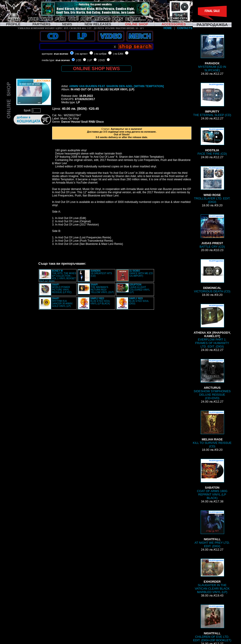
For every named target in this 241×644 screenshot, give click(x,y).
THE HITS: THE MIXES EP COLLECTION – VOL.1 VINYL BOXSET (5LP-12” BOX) (58, 276)
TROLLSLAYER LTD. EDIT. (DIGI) (212, 185)
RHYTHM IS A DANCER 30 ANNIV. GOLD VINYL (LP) (62, 302)
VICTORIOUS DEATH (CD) (212, 276)
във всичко (61, 54)
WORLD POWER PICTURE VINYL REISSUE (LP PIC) (62, 288)
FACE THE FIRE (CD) (212, 141)
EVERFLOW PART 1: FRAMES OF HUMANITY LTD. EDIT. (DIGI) (212, 326)
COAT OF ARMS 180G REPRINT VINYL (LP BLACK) (212, 479)
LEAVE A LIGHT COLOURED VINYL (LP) (140, 288)
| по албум (100, 54)
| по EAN (118, 54)
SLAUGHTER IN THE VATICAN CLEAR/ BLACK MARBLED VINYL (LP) (212, 576)
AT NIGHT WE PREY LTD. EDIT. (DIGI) (212, 529)
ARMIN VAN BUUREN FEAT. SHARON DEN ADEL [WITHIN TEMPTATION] (116, 86)
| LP (90, 60)
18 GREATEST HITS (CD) (101, 273)
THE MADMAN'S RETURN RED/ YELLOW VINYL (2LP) (102, 288)
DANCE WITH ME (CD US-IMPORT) (141, 273)
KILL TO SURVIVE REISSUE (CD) (212, 429)
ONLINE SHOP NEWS (97, 68)
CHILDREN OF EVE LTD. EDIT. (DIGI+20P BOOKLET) (212, 623)
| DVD (101, 60)
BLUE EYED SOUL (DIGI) (139, 301)
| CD (79, 60)
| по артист (81, 54)
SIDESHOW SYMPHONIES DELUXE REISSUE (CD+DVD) (212, 379)
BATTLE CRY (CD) (212, 231)
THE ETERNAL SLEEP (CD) (212, 100)
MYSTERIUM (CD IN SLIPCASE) (212, 53)
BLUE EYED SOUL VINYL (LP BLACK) (100, 301)
